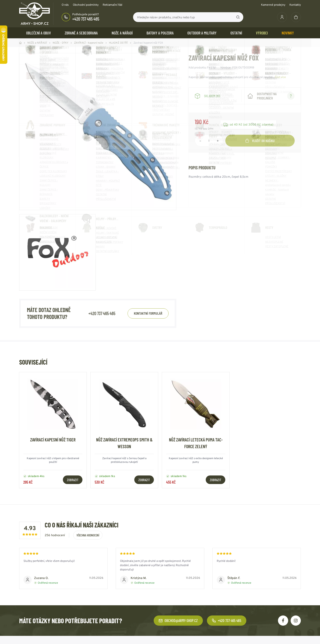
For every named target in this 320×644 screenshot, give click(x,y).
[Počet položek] (209, 141)
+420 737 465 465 (86, 19)
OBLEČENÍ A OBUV (38, 33)
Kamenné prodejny (273, 5)
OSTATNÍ (236, 33)
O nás (65, 5)
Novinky (288, 33)
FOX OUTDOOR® (243, 67)
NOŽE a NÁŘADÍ (122, 33)
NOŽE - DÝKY (61, 43)
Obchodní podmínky (86, 5)
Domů (20, 43)
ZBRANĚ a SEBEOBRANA (81, 33)
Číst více (280, 77)
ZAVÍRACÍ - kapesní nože (89, 43)
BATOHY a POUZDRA (160, 33)
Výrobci (262, 33)
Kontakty (295, 5)
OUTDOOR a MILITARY (202, 33)
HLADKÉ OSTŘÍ (118, 43)
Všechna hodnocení (88, 535)
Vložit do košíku (260, 141)
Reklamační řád (112, 5)
